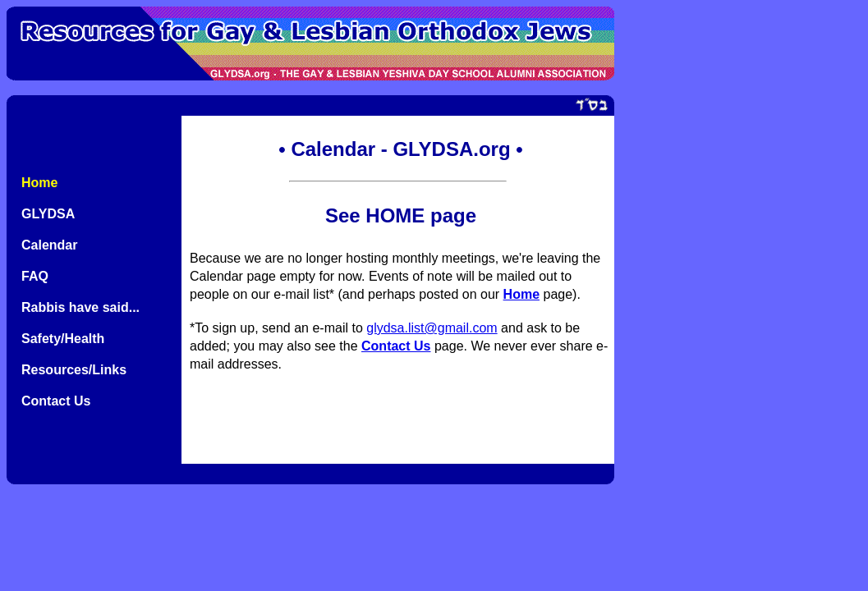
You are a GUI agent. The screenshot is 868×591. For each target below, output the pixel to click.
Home (39, 183)
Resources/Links (74, 370)
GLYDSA (48, 214)
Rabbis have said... (80, 307)
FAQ (35, 276)
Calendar (49, 245)
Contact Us (56, 401)
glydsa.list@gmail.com (432, 328)
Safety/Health (63, 339)
